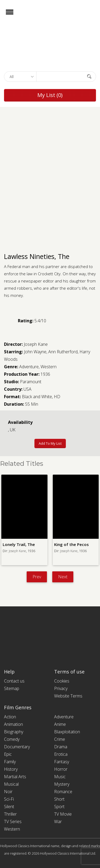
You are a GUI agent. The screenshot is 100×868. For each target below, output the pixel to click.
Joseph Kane (36, 344)
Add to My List (50, 443)
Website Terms (68, 696)
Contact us (14, 681)
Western (49, 367)
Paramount (31, 382)
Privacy (61, 688)
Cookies (62, 681)
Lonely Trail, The (19, 544)
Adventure (29, 367)
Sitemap (12, 688)
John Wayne (35, 352)
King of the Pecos (71, 544)
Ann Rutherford (63, 352)
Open (14, 15)
